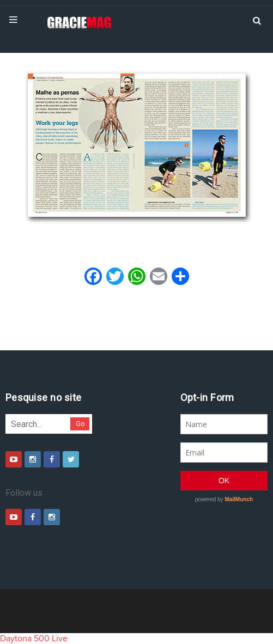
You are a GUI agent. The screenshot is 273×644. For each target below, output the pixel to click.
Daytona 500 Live (34, 639)
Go (80, 424)
